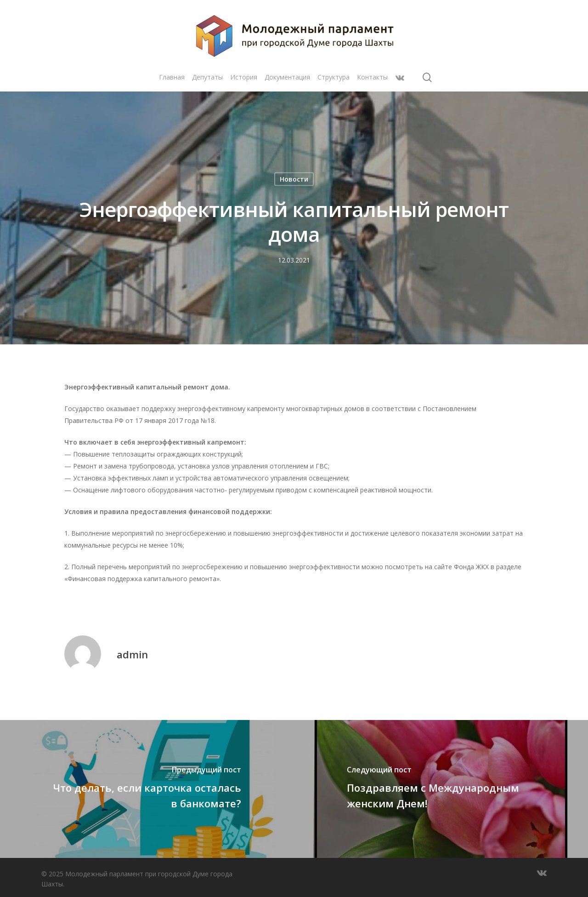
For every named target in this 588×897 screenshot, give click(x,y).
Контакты (372, 77)
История (244, 77)
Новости (294, 179)
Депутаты (207, 77)
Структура (334, 77)
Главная (172, 77)
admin (132, 654)
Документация (287, 77)
